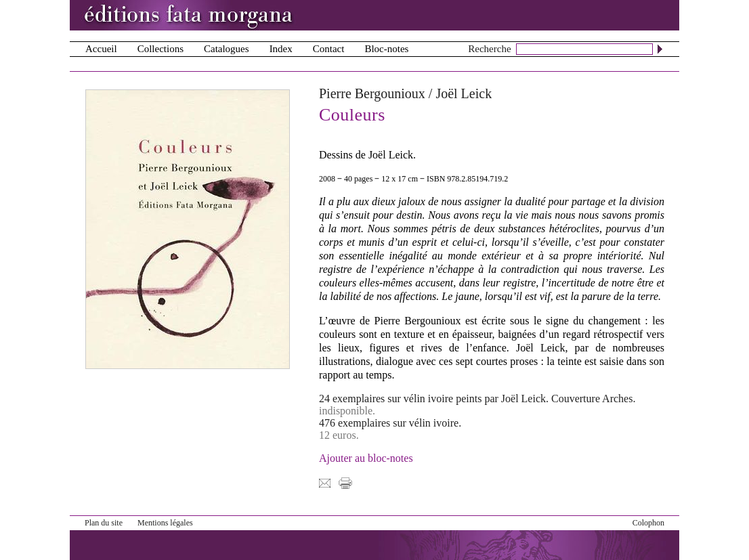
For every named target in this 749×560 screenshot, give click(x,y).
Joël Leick (464, 93)
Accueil (101, 49)
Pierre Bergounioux (372, 93)
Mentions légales (165, 523)
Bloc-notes (386, 49)
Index (281, 49)
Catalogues (227, 49)
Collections (160, 49)
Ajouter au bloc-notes (366, 458)
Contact (329, 49)
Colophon (648, 523)
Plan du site (104, 523)
